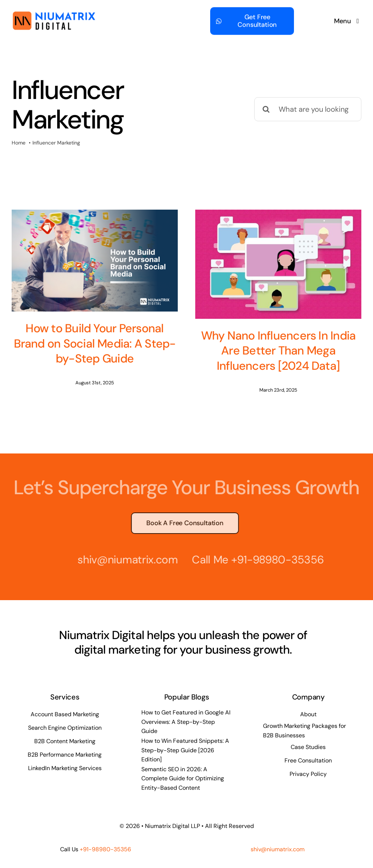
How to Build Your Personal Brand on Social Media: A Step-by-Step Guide (95, 343)
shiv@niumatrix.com (125, 556)
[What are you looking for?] (308, 109)
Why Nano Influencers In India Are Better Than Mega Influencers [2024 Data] (266, 351)
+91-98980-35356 (274, 556)
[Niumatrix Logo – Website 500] (54, 13)
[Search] (266, 109)
